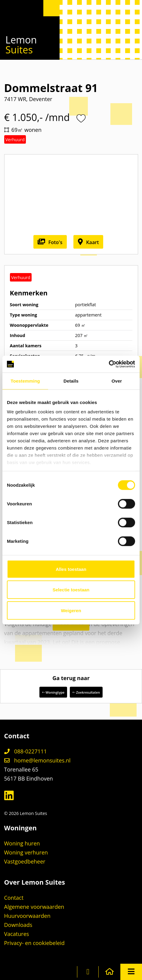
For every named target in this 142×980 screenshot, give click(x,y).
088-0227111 (26, 751)
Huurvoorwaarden (27, 916)
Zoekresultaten (86, 692)
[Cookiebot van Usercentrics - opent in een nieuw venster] (109, 364)
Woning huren (22, 843)
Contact (14, 898)
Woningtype (53, 692)
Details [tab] (71, 381)
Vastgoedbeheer (25, 861)
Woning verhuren (26, 852)
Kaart (88, 242)
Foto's (50, 242)
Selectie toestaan (71, 590)
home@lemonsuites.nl (37, 760)
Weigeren (71, 610)
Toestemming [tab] (25, 381)
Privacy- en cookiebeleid (34, 943)
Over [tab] (117, 381)
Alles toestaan (71, 569)
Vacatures (17, 934)
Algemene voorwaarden (34, 907)
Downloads (18, 925)
